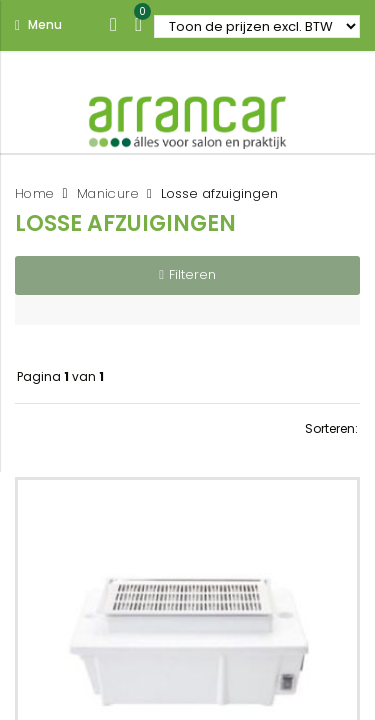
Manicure (107, 193)
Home (34, 193)
